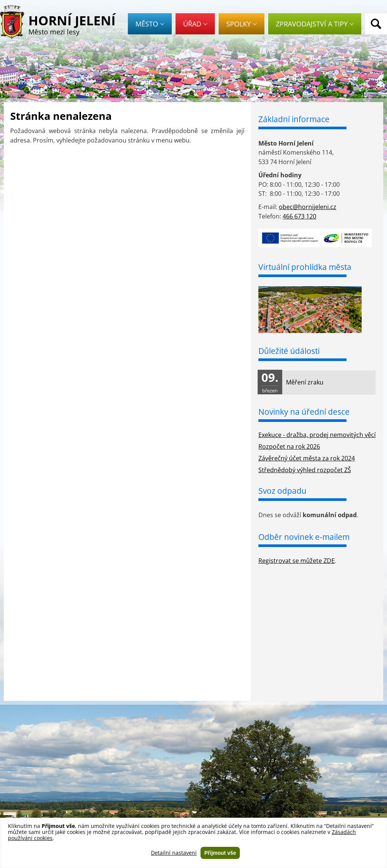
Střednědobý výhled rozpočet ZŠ (305, 470)
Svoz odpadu (282, 491)
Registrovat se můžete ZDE (297, 561)
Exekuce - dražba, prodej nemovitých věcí (317, 435)
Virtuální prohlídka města (305, 267)
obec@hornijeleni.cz (308, 207)
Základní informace (294, 119)
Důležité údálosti (289, 351)
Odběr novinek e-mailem (304, 537)
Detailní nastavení (174, 853)
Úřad (195, 24)
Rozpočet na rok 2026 (289, 446)
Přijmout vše (220, 853)
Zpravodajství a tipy (315, 24)
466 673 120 (299, 216)
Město (150, 24)
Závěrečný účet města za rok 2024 (307, 458)
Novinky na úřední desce (304, 412)
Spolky (242, 24)
